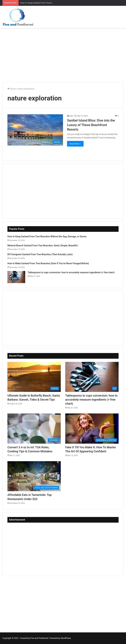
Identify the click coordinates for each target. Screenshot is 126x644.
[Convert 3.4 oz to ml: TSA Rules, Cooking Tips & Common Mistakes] (34, 428)
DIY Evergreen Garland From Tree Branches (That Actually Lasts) (40, 254)
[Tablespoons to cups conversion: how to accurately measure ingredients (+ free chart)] (16, 277)
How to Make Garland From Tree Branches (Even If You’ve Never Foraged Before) (48, 263)
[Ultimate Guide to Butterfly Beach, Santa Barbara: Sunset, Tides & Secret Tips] (34, 377)
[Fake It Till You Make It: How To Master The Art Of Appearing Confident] (92, 428)
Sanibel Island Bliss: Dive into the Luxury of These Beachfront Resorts (91, 125)
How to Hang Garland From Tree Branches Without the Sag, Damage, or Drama (47, 236)
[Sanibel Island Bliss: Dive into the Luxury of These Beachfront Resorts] (35, 130)
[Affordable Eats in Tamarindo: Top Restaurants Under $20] (34, 476)
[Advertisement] (63, 54)
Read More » (75, 144)
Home (11, 89)
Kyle (71, 116)
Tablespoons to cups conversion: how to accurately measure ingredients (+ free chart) (71, 272)
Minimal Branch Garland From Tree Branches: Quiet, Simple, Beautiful (42, 246)
